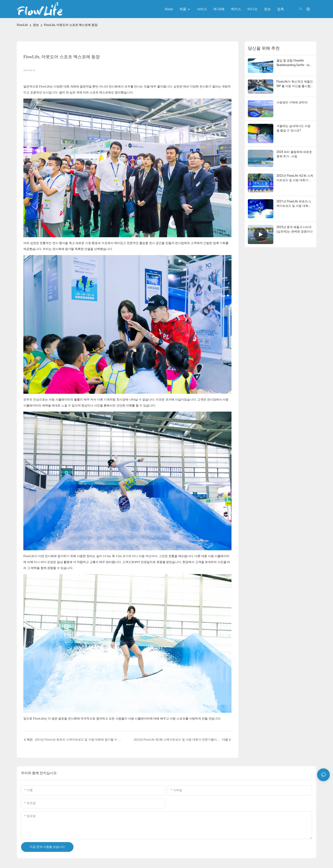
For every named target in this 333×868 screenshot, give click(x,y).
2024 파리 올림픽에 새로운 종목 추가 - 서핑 (294, 154)
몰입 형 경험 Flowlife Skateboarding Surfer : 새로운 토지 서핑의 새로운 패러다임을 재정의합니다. (295, 63)
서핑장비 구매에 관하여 (292, 102)
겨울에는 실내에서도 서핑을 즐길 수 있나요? (294, 128)
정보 (36, 25)
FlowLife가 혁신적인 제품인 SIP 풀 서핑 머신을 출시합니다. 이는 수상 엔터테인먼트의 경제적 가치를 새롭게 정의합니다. (295, 84)
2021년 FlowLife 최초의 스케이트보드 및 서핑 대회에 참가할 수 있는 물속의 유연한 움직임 (294, 204)
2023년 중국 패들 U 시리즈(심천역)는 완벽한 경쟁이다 (295, 229)
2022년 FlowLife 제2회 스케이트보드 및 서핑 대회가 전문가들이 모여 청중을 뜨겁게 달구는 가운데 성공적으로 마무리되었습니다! (295, 178)
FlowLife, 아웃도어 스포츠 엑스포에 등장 (71, 25)
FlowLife (22, 25)
